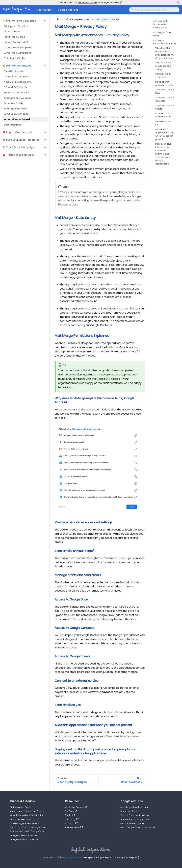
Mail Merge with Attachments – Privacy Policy (161, 24)
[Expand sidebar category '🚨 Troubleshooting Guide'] (45, 155)
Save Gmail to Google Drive (134, 819)
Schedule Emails (13, 103)
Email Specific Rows (15, 109)
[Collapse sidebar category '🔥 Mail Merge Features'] (45, 66)
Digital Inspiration (72, 858)
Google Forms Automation (24, 839)
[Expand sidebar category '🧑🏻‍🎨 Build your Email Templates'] (45, 140)
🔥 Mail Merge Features (17, 66)
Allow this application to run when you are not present (165, 134)
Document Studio (129, 811)
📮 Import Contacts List (17, 132)
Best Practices (12, 125)
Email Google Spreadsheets (24, 823)
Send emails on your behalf (163, 76)
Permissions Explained (17, 119)
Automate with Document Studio (27, 811)
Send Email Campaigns (18, 53)
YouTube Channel (88, 2)
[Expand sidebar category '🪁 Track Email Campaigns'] (45, 147)
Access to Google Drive (165, 91)
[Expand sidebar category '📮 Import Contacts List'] (45, 132)
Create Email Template (18, 48)
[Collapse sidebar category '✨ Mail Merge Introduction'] (45, 21)
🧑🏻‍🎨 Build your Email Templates (21, 140)
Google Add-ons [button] (68, 10)
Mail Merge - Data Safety (162, 34)
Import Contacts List (16, 42)
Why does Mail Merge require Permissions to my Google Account (165, 53)
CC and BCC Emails (15, 87)
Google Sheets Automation (24, 835)
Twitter (70, 815)
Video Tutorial (12, 32)
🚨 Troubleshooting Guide (19, 155)
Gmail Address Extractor (22, 819)
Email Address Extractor (132, 823)
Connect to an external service (163, 115)
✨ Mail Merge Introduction (19, 21)
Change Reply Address (18, 98)
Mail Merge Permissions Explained (164, 42)
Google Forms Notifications (135, 815)
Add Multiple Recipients (18, 82)
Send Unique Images (16, 114)
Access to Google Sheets (165, 107)
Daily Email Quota (14, 58)
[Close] (178, 2)
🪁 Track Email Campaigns (19, 147)
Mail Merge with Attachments (135, 807)
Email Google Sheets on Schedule (138, 827)
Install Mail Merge (14, 37)
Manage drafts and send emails (164, 83)
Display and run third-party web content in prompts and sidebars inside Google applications (163, 154)
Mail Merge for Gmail (21, 807)
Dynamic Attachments (17, 77)
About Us (71, 823)
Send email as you (163, 123)
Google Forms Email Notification (27, 815)
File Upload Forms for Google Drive (28, 827)
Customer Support (76, 807)
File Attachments (14, 71)
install (71, 343)
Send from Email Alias (17, 93)
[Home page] (58, 19)
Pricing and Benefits (16, 26)
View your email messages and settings (163, 66)
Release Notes (74, 827)
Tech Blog (72, 819)
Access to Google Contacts (165, 99)
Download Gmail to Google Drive (27, 831)
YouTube (71, 811)
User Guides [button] (44, 10)
